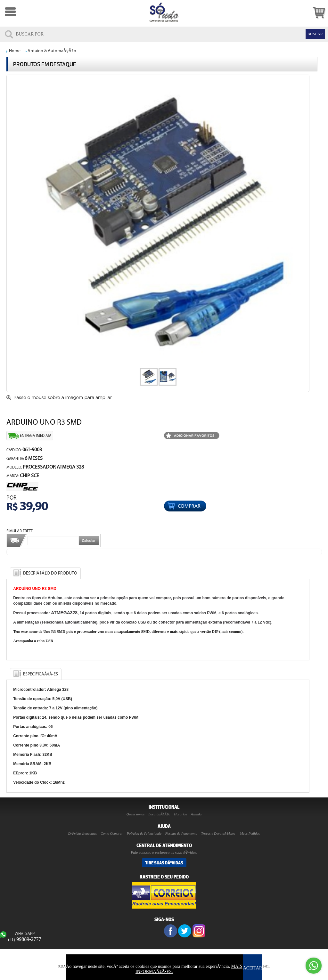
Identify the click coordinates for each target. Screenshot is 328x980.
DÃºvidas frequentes (82, 833)
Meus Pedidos (250, 833)
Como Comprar (112, 833)
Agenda (196, 814)
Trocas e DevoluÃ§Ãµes (218, 833)
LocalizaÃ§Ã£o (159, 814)
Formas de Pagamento (181, 833)
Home (15, 51)
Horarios (180, 814)
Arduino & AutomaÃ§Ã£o (52, 51)
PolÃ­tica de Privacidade (144, 833)
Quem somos (136, 814)
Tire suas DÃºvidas (164, 863)
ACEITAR (253, 968)
